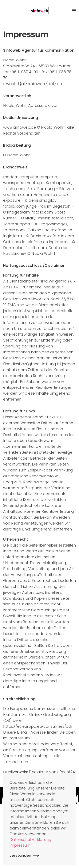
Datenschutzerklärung (30, 840)
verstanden (20, 855)
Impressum (20, 845)
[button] (74, 11)
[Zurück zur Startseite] (39, 11)
